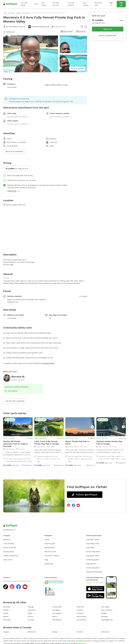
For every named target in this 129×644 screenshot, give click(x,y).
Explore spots (50, 544)
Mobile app (49, 564)
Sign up (121, 4)
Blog (36, 4)
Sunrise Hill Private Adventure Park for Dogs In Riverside (15, 444)
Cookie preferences (11, 556)
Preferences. (81, 643)
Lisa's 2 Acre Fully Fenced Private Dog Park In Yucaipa (47, 443)
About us (7, 539)
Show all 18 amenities (14, 151)
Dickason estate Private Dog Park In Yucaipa (109, 443)
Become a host (98, 4)
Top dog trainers (71, 4)
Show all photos (77, 69)
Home (47, 539)
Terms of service (10, 548)
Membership (50, 548)
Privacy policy (9, 552)
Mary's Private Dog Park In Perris (77, 443)
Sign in (111, 4)
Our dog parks (24, 4)
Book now (108, 29)
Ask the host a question (15, 401)
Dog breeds (86, 4)
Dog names (44, 4)
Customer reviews (52, 556)
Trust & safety (9, 544)
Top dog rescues (56, 4)
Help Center (8, 560)
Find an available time (108, 35)
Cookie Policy (29, 643)
